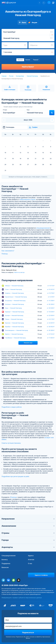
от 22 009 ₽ (51, 316)
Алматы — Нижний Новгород (14, 293)
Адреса (31, 556)
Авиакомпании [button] (28, 526)
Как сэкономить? (8, 251)
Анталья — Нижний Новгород (15, 304)
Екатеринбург (20, 76)
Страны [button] (28, 533)
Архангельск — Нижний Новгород (16, 297)
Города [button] (28, 540)
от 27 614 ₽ (51, 334)
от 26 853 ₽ (51, 327)
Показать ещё (28, 343)
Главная (4, 76)
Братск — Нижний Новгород (14, 334)
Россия (11, 76)
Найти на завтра (19, 272)
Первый (36, 60)
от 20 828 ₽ (51, 308)
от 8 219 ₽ (51, 297)
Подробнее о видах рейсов (12, 407)
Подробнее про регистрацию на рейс (15, 477)
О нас (30, 564)
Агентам (31, 560)
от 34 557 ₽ (51, 323)
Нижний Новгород (32, 76)
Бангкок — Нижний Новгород (14, 323)
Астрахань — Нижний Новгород (15, 301)
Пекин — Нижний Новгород (14, 319)
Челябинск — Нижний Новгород (15, 338)
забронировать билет (28, 200)
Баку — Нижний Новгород (13, 308)
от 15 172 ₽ (51, 286)
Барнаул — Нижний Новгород (15, 312)
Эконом (20, 60)
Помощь (5, 254)
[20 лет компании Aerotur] (4, 3)
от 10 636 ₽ (51, 312)
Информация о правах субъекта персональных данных (22, 598)
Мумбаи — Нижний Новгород (15, 327)
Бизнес (28, 60)
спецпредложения (43, 228)
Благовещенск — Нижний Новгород (17, 330)
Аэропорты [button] (28, 547)
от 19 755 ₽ (51, 293)
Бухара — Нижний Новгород (14, 315)
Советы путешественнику (11, 443)
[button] (39, 3)
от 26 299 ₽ (51, 304)
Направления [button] (28, 519)
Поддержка (6, 564)
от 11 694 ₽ (51, 338)
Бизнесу (5, 560)
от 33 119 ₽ (51, 319)
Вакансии (5, 567)
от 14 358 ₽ (51, 301)
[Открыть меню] (53, 3)
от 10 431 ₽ (51, 289)
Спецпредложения (9, 556)
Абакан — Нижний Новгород (14, 286)
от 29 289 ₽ (51, 330)
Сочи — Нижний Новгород (14, 289)
